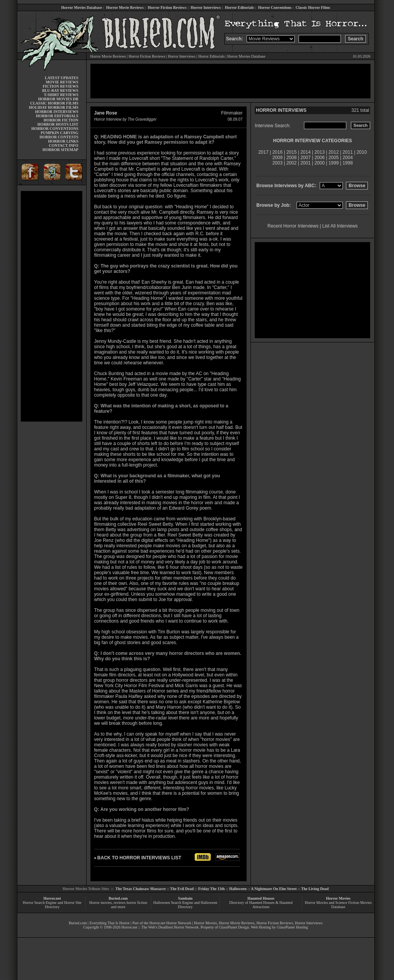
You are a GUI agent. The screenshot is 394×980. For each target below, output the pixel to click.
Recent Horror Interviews (293, 226)
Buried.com (118, 898)
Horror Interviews (205, 7)
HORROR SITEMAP (60, 150)
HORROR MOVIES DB (58, 99)
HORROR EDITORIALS (57, 116)
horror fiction (137, 903)
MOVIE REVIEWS (62, 82)
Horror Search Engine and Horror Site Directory (52, 905)
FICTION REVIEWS (61, 86)
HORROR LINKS (63, 141)
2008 (291, 158)
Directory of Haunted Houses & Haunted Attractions (261, 905)
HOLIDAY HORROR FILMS (53, 107)
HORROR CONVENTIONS (55, 129)
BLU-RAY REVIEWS (60, 91)
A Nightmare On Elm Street (274, 889)
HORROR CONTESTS (59, 137)
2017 (263, 152)
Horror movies (101, 903)
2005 (334, 158)
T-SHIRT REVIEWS (61, 95)
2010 (362, 152)
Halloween (238, 889)
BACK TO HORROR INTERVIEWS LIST (139, 858)
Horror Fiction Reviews (167, 7)
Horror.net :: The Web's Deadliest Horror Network (160, 927)
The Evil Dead (182, 889)
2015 (291, 152)
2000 (320, 163)
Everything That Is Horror (110, 923)
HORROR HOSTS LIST (58, 124)
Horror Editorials (240, 7)
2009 (278, 158)
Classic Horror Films (313, 7)
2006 (320, 158)
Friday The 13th (211, 889)
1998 (348, 163)
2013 (320, 152)
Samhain (185, 898)
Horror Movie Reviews (125, 7)
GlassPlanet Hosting (292, 927)
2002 (291, 163)
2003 (278, 163)
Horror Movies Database (82, 7)
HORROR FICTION (61, 120)
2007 (306, 158)
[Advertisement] (52, 306)
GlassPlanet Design (234, 927)
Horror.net (52, 898)
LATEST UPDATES (62, 78)
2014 (306, 152)
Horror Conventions (275, 7)
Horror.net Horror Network (170, 923)
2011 (348, 152)
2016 (278, 152)
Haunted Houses (261, 898)
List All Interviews (340, 226)
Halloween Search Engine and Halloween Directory (185, 905)
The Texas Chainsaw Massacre (141, 889)
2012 (334, 152)
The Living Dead (315, 889)
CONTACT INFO (64, 145)
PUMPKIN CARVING (60, 133)
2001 (306, 163)
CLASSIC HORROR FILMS (54, 103)
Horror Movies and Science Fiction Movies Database (338, 905)
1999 (334, 163)
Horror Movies (338, 898)
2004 (348, 158)
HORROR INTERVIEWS (57, 112)
